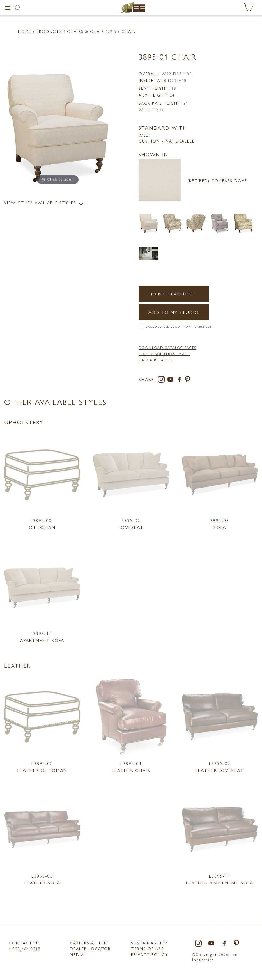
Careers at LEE (88, 943)
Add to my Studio (174, 312)
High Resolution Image (164, 354)
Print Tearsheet (174, 294)
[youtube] (171, 380)
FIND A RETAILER (155, 360)
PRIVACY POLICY (150, 954)
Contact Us (24, 943)
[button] (8, 8)
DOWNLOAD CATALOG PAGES (167, 348)
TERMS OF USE (147, 949)
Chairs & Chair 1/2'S (92, 31)
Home (25, 31)
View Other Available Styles (44, 203)
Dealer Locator (90, 949)
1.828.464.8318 (25, 949)
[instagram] (162, 380)
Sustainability (150, 943)
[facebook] (180, 380)
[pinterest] (188, 380)
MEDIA (77, 954)
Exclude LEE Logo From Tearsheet (179, 327)
